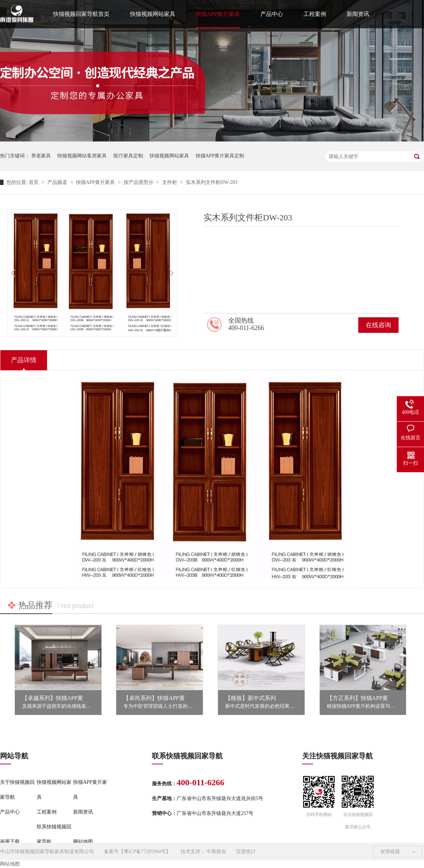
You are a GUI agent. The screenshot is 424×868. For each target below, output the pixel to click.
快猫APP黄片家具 (218, 14)
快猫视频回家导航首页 (81, 14)
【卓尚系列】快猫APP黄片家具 (162, 698)
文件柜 (170, 182)
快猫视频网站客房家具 (82, 156)
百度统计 (246, 852)
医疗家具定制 (128, 156)
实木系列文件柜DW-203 (212, 182)
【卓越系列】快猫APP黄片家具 (61, 698)
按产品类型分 (139, 182)
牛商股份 (216, 852)
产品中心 (272, 14)
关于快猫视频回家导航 (17, 790)
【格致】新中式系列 (251, 698)
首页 (34, 182)
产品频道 (58, 182)
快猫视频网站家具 (153, 14)
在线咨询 (378, 325)
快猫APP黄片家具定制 (220, 156)
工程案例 (315, 14)
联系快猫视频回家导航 (54, 834)
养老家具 (41, 156)
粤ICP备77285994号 (145, 852)
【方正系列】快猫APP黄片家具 (366, 698)
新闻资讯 (358, 14)
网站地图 (83, 842)
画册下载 (10, 842)
